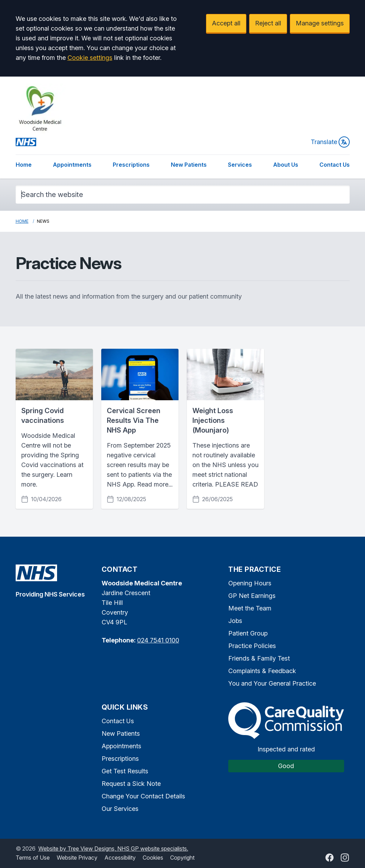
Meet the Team (250, 608)
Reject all (268, 23)
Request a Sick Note (131, 784)
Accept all (226, 23)
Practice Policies (252, 646)
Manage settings (320, 23)
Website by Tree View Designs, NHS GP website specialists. (113, 849)
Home (24, 165)
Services (240, 165)
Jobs (235, 621)
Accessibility (120, 858)
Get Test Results (125, 771)
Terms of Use (33, 858)
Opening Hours (250, 583)
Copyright (182, 858)
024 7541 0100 (158, 640)
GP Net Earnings (252, 596)
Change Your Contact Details (143, 796)
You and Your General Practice (272, 683)
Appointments (72, 165)
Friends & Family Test (259, 658)
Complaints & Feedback (262, 671)
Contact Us (335, 165)
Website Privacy (77, 858)
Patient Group (248, 633)
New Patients (189, 165)
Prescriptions (131, 165)
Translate (330, 142)
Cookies (153, 858)
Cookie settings (90, 58)
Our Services (120, 809)
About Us (286, 165)
